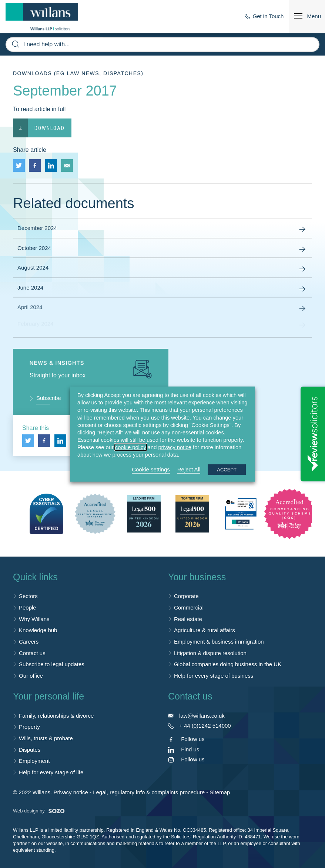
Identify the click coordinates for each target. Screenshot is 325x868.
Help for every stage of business (214, 676)
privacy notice (175, 447)
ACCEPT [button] (227, 469)
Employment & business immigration (219, 642)
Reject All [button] (189, 469)
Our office (31, 676)
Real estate (188, 619)
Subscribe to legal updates (52, 664)
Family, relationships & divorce (56, 716)
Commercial (189, 607)
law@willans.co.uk (202, 716)
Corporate (186, 596)
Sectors (28, 596)
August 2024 (162, 269)
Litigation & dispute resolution (210, 653)
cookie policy (131, 447)
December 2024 (162, 230)
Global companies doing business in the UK (228, 664)
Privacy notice (71, 792)
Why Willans (34, 619)
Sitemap (220, 792)
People (28, 607)
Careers (29, 642)
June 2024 (162, 287)
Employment (34, 761)
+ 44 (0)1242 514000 (205, 726)
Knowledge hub (38, 630)
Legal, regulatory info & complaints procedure (149, 792)
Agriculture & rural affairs (205, 630)
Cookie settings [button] (151, 469)
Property (29, 727)
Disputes (30, 750)
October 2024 (162, 250)
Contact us (32, 653)
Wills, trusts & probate (46, 738)
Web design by (39, 811)
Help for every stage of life (51, 772)
